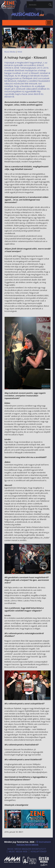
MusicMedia (8, 5)
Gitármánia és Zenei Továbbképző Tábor (44, 861)
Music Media (10, 52)
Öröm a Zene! (29, 861)
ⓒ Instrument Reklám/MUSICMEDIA (34, 843)
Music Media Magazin (12, 861)
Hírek (20, 52)
